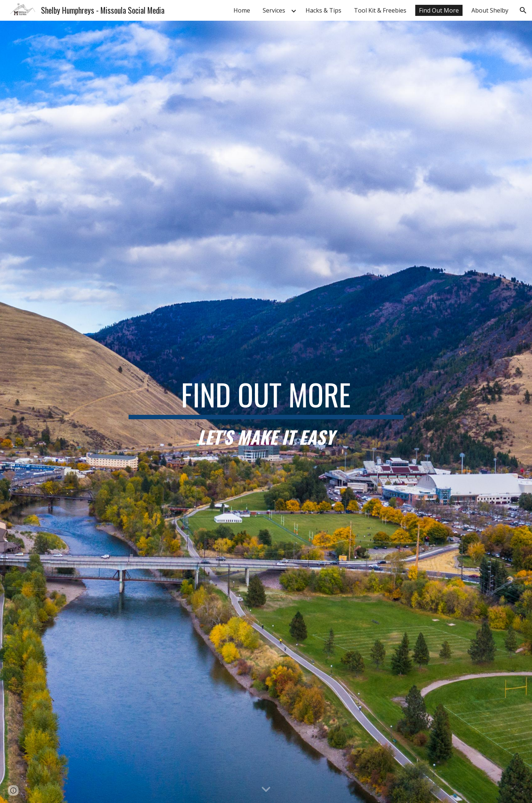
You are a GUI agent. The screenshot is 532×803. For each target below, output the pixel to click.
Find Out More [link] (439, 10)
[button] (523, 10)
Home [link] (242, 10)
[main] (266, 412)
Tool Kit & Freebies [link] (380, 10)
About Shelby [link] (490, 10)
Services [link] (274, 10)
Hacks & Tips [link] (323, 10)
